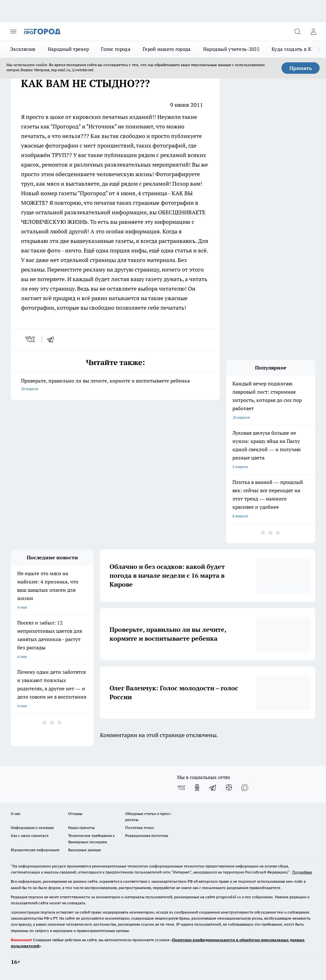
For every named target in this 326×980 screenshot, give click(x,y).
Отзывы (75, 814)
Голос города (116, 49)
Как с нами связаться (30, 835)
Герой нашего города (167, 49)
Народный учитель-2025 (231, 49)
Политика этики (139, 828)
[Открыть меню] (13, 31)
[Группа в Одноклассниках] (197, 788)
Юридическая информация (35, 850)
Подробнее (302, 872)
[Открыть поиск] (297, 31)
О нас (16, 814)
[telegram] (53, 339)
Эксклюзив (23, 49)
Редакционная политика (147, 835)
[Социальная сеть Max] (245, 788)
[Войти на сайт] (313, 31)
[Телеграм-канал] (213, 788)
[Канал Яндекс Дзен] (229, 788)
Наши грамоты (81, 828)
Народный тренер (68, 49)
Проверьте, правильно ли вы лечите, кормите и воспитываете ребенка (115, 385)
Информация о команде (32, 828)
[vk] (31, 339)
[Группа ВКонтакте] (181, 788)
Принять (301, 68)
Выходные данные (85, 850)
